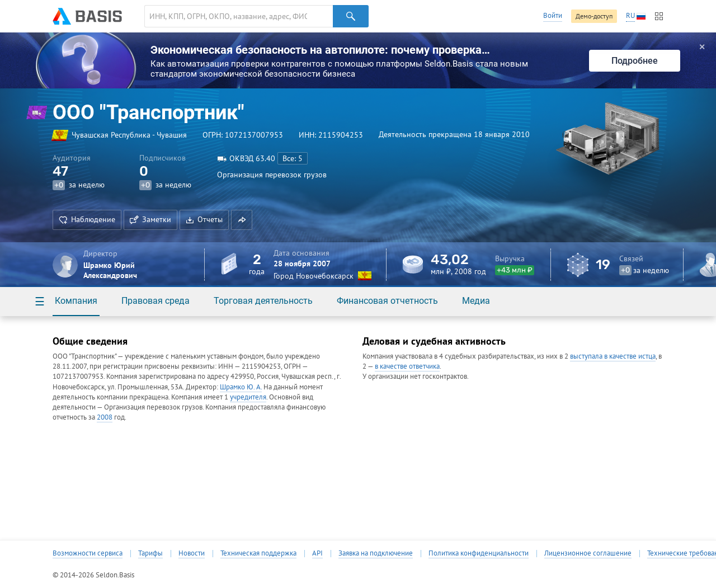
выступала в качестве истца (613, 356)
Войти (553, 15)
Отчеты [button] (204, 219)
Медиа (476, 301)
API (317, 553)
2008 (105, 417)
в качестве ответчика (407, 366)
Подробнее (635, 61)
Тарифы (150, 553)
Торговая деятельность (263, 301)
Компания (76, 301)
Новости (192, 553)
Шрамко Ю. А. (241, 387)
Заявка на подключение (376, 553)
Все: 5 (293, 158)
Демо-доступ (594, 16)
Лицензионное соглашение (588, 553)
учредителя (248, 397)
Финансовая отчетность (387, 301)
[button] (242, 220)
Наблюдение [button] (87, 219)
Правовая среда (156, 301)
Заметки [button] (150, 219)
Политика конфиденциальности (479, 553)
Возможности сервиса (88, 553)
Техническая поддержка (258, 553)
